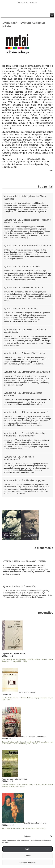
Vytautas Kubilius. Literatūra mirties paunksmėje (27, 372)
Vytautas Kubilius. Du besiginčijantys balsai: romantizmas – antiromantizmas (25, 435)
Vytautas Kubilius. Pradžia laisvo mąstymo (24, 480)
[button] (51, 836)
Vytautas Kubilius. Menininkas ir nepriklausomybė (19, 458)
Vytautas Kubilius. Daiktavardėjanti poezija (24, 353)
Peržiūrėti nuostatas (27, 862)
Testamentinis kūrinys (19, 692)
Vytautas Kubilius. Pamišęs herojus (21, 309)
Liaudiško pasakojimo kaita (24, 823)
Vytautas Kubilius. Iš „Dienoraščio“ (20, 586)
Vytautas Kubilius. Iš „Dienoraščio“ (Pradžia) (24, 561)
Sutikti (27, 849)
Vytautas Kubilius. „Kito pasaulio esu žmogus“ (26, 412)
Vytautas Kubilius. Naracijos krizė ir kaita (23, 288)
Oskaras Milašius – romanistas (24, 737)
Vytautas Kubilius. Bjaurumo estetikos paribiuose (27, 246)
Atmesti (27, 856)
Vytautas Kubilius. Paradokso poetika (22, 267)
